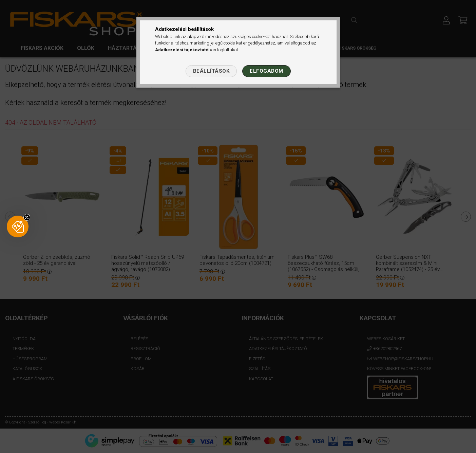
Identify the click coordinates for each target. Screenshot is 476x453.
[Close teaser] (27, 217)
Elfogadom (266, 71)
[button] (18, 227)
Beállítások (211, 71)
